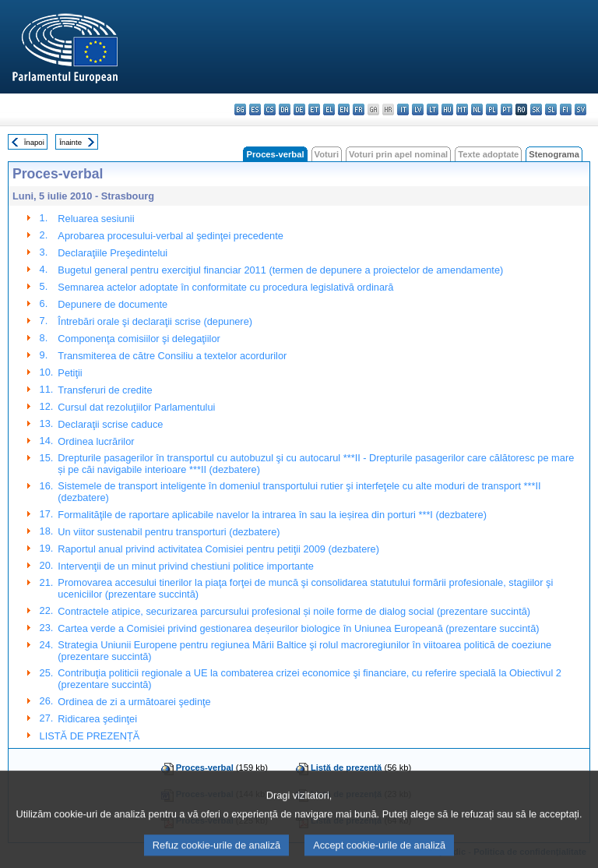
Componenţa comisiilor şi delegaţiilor (139, 339)
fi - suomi (566, 109)
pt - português (507, 109)
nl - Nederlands (477, 109)
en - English (344, 109)
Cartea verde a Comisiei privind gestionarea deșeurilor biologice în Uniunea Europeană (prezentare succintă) (298, 628)
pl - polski (492, 109)
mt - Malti (462, 109)
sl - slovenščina (551, 109)
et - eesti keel (314, 109)
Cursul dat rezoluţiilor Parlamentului (136, 407)
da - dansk (285, 109)
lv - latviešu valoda (418, 109)
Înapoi (34, 142)
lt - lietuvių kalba (433, 109)
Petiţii (70, 373)
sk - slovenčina (536, 109)
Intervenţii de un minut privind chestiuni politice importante (186, 566)
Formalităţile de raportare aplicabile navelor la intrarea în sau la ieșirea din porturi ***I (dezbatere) (272, 515)
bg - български (240, 109)
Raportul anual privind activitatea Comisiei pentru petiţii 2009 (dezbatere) (218, 549)
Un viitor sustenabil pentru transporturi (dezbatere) (169, 532)
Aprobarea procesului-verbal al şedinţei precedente (171, 236)
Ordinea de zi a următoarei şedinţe (134, 702)
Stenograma (554, 154)
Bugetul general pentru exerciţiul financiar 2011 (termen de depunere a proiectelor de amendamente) (280, 270)
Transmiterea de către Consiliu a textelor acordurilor (172, 356)
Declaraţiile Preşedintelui (113, 253)
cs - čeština (270, 109)
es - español (255, 109)
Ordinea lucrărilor (96, 441)
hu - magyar (447, 109)
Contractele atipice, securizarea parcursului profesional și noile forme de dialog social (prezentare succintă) (294, 611)
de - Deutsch (299, 109)
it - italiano (403, 109)
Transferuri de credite (105, 390)
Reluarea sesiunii (96, 219)
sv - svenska (580, 109)
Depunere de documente (113, 304)
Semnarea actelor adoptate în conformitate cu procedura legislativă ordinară (225, 287)
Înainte (70, 142)
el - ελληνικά (329, 109)
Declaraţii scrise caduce (110, 424)
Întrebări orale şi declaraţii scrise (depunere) (155, 321)
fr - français (359, 109)
